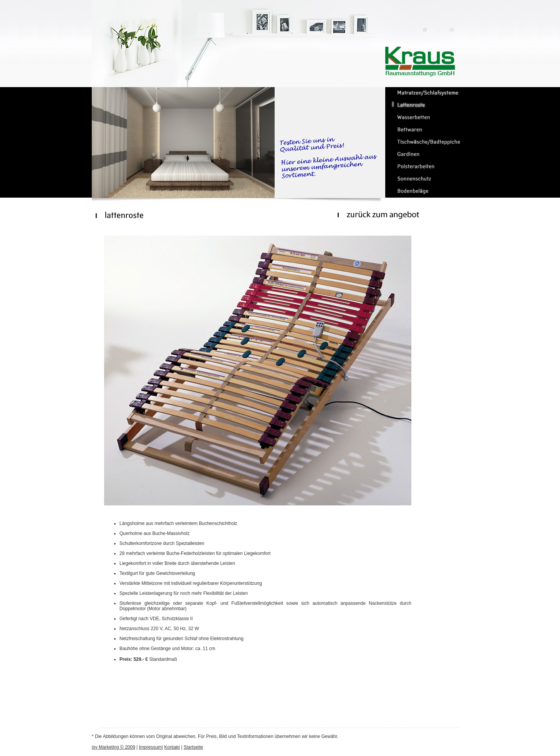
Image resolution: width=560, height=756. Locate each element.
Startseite (193, 747)
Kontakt (172, 747)
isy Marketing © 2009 (113, 747)
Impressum (150, 747)
